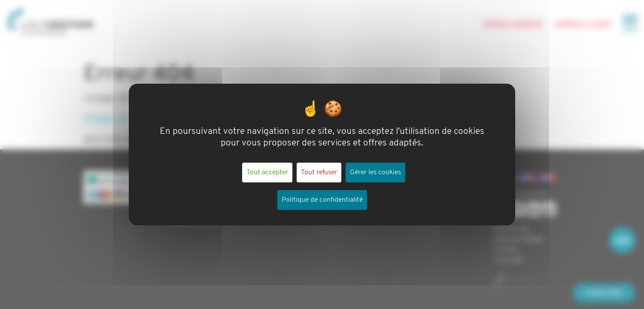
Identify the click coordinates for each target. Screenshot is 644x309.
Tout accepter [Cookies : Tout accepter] (267, 173)
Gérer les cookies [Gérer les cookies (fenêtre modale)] (375, 173)
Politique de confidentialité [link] (322, 200)
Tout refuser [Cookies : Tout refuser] (319, 173)
